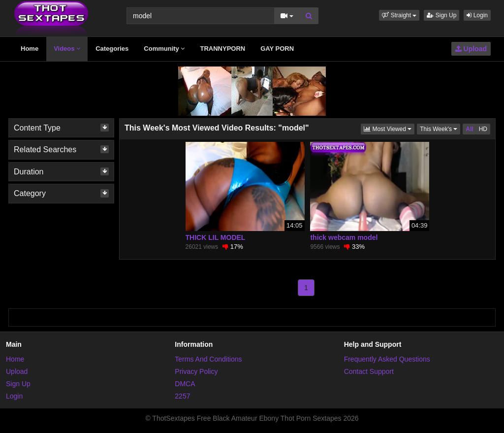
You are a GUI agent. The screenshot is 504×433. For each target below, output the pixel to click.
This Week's (440, 128)
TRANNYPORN (222, 49)
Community (164, 49)
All (469, 129)
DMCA (185, 384)
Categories (112, 49)
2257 (182, 396)
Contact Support (369, 371)
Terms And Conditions (208, 359)
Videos (67, 49)
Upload (471, 49)
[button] (399, 15)
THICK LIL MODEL (216, 237)
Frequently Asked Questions (387, 359)
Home (30, 49)
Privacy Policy (196, 371)
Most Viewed (389, 128)
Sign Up (441, 15)
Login (477, 15)
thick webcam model (344, 237)
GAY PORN (277, 49)
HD (483, 129)
